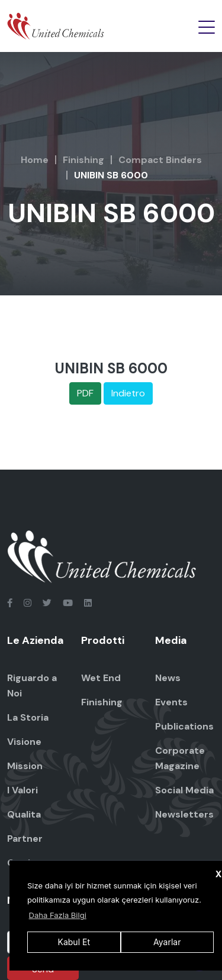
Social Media (184, 790)
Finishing (83, 160)
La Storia (28, 717)
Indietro (128, 393)
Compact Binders (160, 160)
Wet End (101, 678)
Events (171, 702)
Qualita (24, 814)
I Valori (22, 790)
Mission (25, 766)
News (168, 678)
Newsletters (184, 814)
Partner (25, 839)
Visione (24, 742)
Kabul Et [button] (74, 942)
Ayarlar (167, 942)
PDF (85, 393)
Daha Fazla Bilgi (58, 915)
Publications (184, 726)
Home (35, 160)
